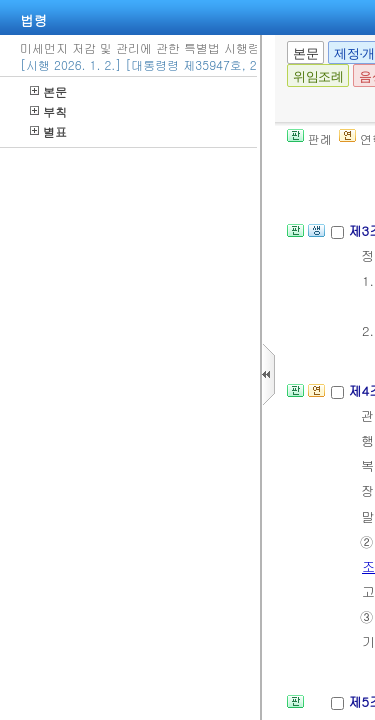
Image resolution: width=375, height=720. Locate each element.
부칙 (48, 111)
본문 (48, 91)
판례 (309, 138)
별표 (48, 131)
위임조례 (318, 76)
